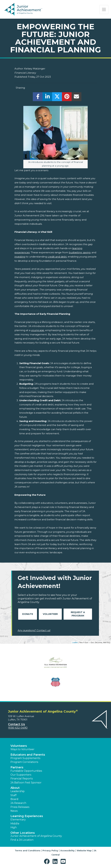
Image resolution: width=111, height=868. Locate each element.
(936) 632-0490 (18, 728)
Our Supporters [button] (21, 775)
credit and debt (57, 257)
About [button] (15, 788)
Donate (28, 614)
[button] (48, 861)
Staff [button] (14, 795)
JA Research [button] (18, 803)
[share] (38, 97)
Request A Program (78, 614)
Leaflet (75, 642)
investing (20, 257)
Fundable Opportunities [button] (26, 771)
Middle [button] (15, 824)
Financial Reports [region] (22, 779)
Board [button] (14, 799)
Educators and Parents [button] (28, 755)
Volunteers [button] (19, 746)
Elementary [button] (18, 820)
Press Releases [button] (20, 807)
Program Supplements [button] (25, 758)
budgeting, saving (80, 252)
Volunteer (50, 614)
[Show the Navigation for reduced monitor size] (104, 9)
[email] (76, 97)
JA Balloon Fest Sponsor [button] (26, 783)
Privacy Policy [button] (50, 850)
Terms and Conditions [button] (28, 850)
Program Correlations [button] (24, 762)
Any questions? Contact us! (34, 630)
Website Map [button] (84, 850)
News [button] (14, 811)
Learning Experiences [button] (27, 816)
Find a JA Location (22, 840)
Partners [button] (17, 767)
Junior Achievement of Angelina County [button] (36, 836)
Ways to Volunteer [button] (22, 749)
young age (38, 330)
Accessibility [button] (67, 850)
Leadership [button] (18, 791)
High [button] (14, 827)
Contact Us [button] (16, 724)
